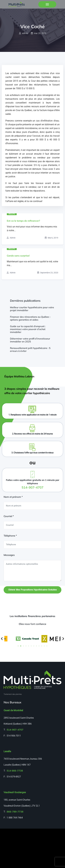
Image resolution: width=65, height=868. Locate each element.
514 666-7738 (15, 771)
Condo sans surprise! (18, 256)
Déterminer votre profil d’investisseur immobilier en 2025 (30, 340)
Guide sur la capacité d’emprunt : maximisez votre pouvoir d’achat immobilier (28, 329)
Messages (9, 555)
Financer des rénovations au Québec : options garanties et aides (30, 318)
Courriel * (9, 516)
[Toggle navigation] (47, 4)
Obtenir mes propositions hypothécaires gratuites (32, 590)
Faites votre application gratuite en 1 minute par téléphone (33, 484)
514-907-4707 (15, 730)
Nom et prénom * (13, 497)
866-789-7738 (15, 812)
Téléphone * (10, 536)
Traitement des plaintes (13, 694)
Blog (12, 213)
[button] (2, 639)
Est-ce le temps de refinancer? (23, 221)
